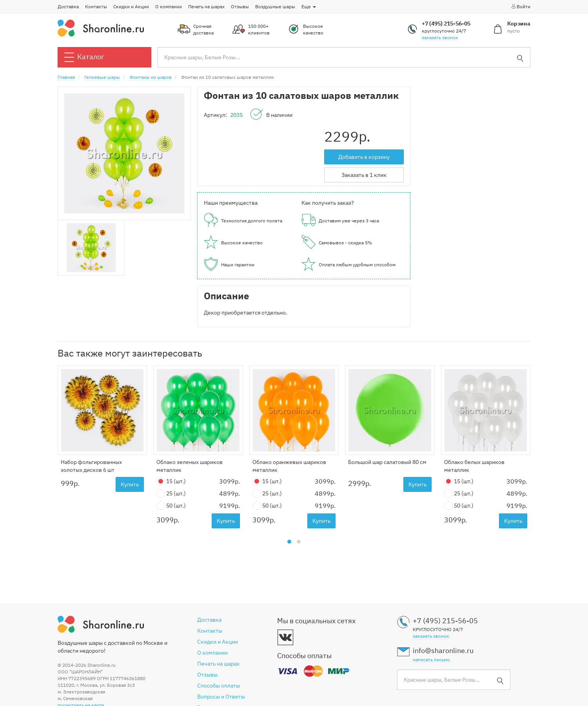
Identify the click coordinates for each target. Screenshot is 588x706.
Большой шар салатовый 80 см (387, 462)
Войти (520, 6)
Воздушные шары (275, 6)
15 (171, 481)
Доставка (68, 6)
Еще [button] (309, 6)
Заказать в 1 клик (364, 175)
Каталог (84, 57)
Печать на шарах (206, 6)
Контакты (96, 6)
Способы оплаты (219, 686)
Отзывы (240, 6)
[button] (289, 542)
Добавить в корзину (364, 157)
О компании (169, 6)
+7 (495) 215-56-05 (446, 24)
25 (171, 494)
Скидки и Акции (131, 6)
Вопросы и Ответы (221, 697)
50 (171, 506)
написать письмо (431, 660)
